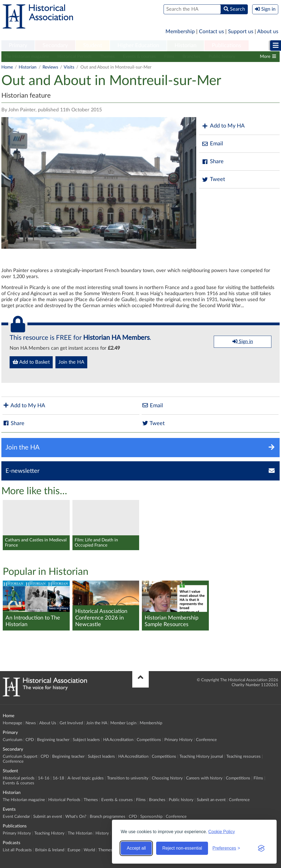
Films (169, 56)
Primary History (179, 740)
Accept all (136, 848)
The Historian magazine (27, 56)
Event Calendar (16, 817)
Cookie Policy (222, 832)
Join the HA (71, 362)
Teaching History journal (201, 757)
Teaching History (49, 833)
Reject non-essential (182, 848)
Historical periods (19, 778)
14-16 (44, 778)
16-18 (58, 778)
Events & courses (139, 56)
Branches (191, 56)
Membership (180, 32)
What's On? (76, 817)
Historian (186, 46)
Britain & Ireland (50, 850)
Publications (227, 46)
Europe (74, 850)
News (31, 723)
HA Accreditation (118, 740)
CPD (30, 740)
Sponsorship (151, 817)
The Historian (80, 833)
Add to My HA (223, 126)
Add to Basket (31, 362)
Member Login (123, 723)
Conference (206, 740)
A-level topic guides (86, 778)
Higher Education (138, 46)
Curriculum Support (20, 757)
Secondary (55, 46)
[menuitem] (18, 46)
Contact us (211, 32)
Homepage (12, 723)
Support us (241, 32)
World (89, 850)
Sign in (243, 341)
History (102, 833)
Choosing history (167, 778)
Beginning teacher (53, 740)
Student (93, 46)
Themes (107, 56)
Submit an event (211, 800)
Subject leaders (86, 740)
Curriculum (12, 740)
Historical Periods (75, 56)
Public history (222, 56)
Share (213, 162)
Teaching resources (244, 757)
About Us (48, 723)
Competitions (149, 740)
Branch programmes (108, 817)
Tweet (213, 179)
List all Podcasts (17, 850)
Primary (18, 46)
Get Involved (71, 723)
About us (268, 32)
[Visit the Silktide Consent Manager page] (261, 848)
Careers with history (204, 778)
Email (212, 144)
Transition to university (128, 778)
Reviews (50, 67)
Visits (69, 67)
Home (7, 67)
